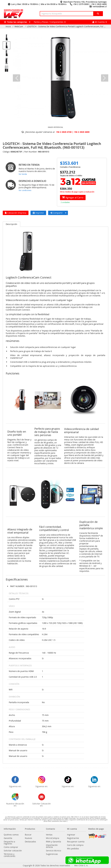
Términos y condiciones (10, 855)
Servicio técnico (53, 851)
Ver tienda (23, 174)
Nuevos (28, 838)
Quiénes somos (11, 835)
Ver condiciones (25, 190)
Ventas (49, 835)
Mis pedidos (73, 849)
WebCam (19, 27)
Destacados (30, 842)
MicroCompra (53, 838)
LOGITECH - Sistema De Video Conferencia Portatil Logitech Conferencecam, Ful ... (66, 27)
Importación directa (52, 846)
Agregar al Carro (73, 198)
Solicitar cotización (13, 851)
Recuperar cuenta (76, 842)
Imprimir (38, 213)
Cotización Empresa (16, 213)
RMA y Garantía (53, 842)
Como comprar (11, 847)
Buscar (28, 835)
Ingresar (71, 835)
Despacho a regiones (9, 843)
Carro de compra (75, 845)
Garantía (8, 838)
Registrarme (73, 838)
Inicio (8, 27)
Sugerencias (52, 854)
